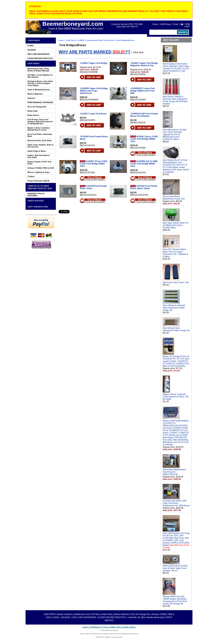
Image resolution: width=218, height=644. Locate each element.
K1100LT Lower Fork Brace (94, 114)
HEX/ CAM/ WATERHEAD (38, 54)
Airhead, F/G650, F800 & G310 (41, 168)
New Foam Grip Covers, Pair (176, 282)
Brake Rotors (33, 115)
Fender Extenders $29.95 (38, 181)
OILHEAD (32, 50)
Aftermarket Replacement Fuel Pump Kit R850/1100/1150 (174, 472)
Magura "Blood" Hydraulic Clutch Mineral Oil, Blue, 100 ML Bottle (176, 397)
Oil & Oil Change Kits (37, 107)
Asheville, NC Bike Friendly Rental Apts (40, 187)
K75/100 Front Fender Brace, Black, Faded (144, 187)
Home (155, 24)
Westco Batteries (35, 94)
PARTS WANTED (36, 201)
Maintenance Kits (82, 614)
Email (176, 24)
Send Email (130, 627)
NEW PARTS (33, 63)
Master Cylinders (65, 614)
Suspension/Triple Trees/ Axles (100, 40)
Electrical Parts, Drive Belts (40, 140)
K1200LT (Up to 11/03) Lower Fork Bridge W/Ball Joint (144, 139)
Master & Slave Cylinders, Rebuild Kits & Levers (39, 129)
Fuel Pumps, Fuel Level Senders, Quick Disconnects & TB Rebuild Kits (40, 122)
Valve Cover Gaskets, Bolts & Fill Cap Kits (40, 146)
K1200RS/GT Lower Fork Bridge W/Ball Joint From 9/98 (142, 91)
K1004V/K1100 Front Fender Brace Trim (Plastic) (144, 115)
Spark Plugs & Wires (37, 151)
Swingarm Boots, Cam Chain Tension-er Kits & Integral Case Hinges (40, 83)
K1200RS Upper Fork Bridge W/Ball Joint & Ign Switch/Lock (94, 91)
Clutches (31, 98)
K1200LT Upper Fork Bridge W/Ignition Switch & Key (144, 64)
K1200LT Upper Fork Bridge (94, 63)
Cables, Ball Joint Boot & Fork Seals (39, 156)
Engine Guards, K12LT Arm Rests (40, 163)
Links (85, 627)
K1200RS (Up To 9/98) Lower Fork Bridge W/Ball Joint (144, 164)
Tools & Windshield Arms (39, 90)
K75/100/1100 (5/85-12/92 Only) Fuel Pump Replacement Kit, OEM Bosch (176, 503)
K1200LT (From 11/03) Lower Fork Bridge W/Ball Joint (94, 164)
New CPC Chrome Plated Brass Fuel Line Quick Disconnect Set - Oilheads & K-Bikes (175, 253)
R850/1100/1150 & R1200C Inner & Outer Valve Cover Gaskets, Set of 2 (175, 568)
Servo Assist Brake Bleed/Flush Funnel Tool (174, 198)
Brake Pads (33, 111)
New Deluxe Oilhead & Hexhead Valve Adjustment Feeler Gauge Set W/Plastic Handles (175, 100)
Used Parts (34, 40)
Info (119, 627)
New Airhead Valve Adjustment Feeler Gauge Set (176, 329)
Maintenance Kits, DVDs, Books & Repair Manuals (38, 70)
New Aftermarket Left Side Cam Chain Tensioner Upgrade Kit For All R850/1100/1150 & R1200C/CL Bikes (174, 135)
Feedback (96, 627)
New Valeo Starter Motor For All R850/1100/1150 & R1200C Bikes (176, 225)
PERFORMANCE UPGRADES (40, 102)
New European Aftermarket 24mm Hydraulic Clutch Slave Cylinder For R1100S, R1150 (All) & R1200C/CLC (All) (176, 67)
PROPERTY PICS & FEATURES (36, 195)
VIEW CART (187, 25)
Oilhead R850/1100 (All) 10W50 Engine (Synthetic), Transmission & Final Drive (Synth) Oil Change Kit (175, 600)
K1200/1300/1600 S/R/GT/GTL (40, 58)
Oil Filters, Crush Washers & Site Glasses (40, 76)
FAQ (105, 627)
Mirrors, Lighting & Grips (38, 172)
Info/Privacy (165, 24)
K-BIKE (31, 46)
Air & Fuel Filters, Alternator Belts (40, 135)
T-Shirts (31, 176)
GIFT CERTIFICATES (38, 207)
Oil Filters (96, 614)
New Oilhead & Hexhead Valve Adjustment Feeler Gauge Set (174, 308)
